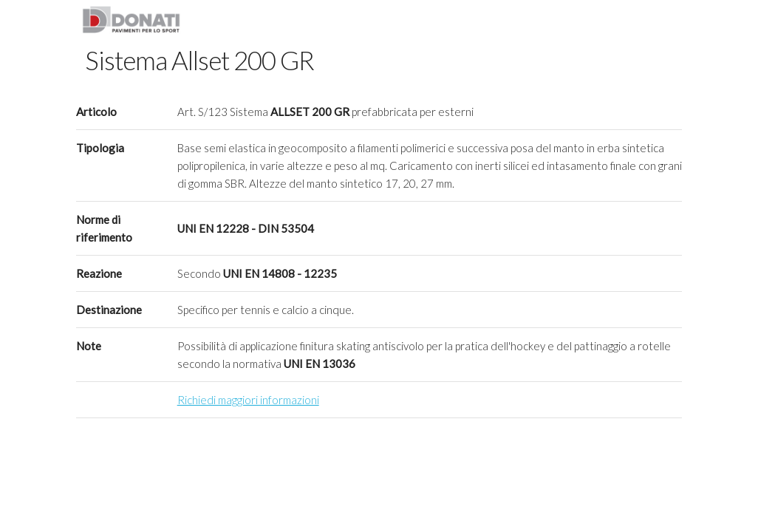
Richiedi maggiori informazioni (248, 400)
